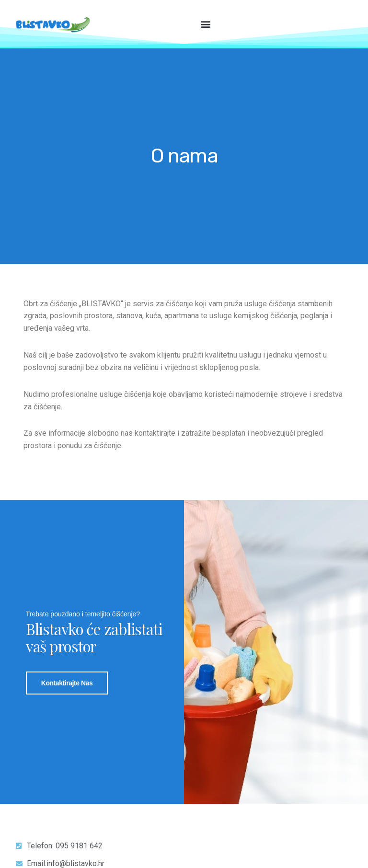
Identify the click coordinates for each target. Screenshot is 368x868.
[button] (206, 24)
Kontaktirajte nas (67, 683)
